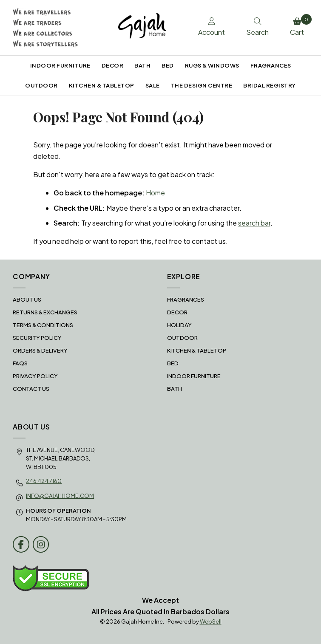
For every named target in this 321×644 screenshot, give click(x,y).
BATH (142, 65)
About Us (27, 299)
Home (155, 193)
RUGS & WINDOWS (212, 65)
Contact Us (31, 389)
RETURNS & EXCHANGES (45, 312)
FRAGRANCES (271, 65)
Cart (299, 25)
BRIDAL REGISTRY (270, 85)
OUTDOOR (41, 85)
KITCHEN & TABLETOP (102, 85)
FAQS (20, 363)
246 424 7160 (44, 481)
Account (212, 27)
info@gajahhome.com (60, 496)
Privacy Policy (35, 376)
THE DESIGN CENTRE (202, 85)
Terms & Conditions (43, 325)
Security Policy (37, 338)
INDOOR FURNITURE (60, 65)
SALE (153, 85)
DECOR (113, 65)
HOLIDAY (179, 325)
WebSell (211, 621)
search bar (254, 223)
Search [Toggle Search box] (257, 27)
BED (168, 65)
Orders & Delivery (40, 350)
